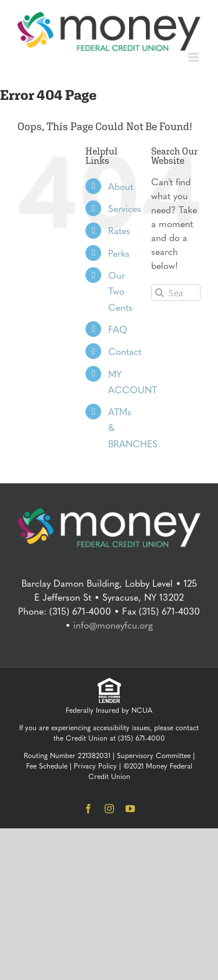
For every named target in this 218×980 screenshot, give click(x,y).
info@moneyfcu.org (113, 625)
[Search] (160, 292)
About (121, 186)
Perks (119, 253)
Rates (119, 230)
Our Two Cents (120, 291)
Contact (125, 351)
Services (125, 208)
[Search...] (176, 292)
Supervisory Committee (154, 755)
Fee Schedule (47, 766)
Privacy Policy (95, 766)
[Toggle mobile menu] (194, 57)
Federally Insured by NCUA (109, 710)
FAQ (118, 329)
